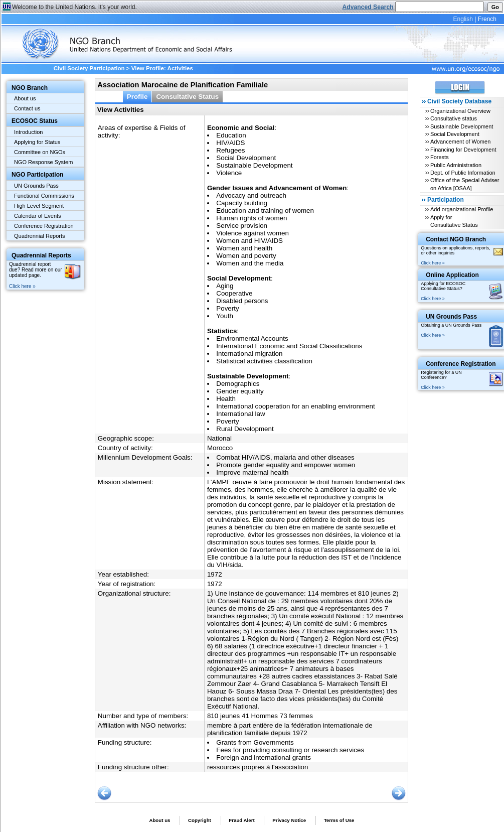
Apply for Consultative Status (454, 221)
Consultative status (454, 118)
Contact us (27, 108)
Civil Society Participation (89, 68)
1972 (215, 574)
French (487, 19)
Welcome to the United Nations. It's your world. (74, 7)
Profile (137, 97)
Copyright (200, 820)
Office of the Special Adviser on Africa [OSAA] (465, 184)
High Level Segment (39, 206)
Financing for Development (463, 150)
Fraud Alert (241, 820)
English (463, 19)
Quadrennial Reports (40, 236)
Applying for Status (37, 142)
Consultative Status (187, 97)
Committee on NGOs (40, 152)
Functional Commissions (44, 196)
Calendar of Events (38, 216)
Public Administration (456, 165)
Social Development (455, 134)
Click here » (22, 286)
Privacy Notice (289, 820)
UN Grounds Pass (36, 186)
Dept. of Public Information (463, 173)
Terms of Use (339, 820)
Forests (440, 157)
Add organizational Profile (462, 209)
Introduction (28, 132)
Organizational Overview (460, 111)
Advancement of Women (460, 142)
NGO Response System (43, 162)
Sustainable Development (462, 126)
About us (25, 98)
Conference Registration (44, 226)
